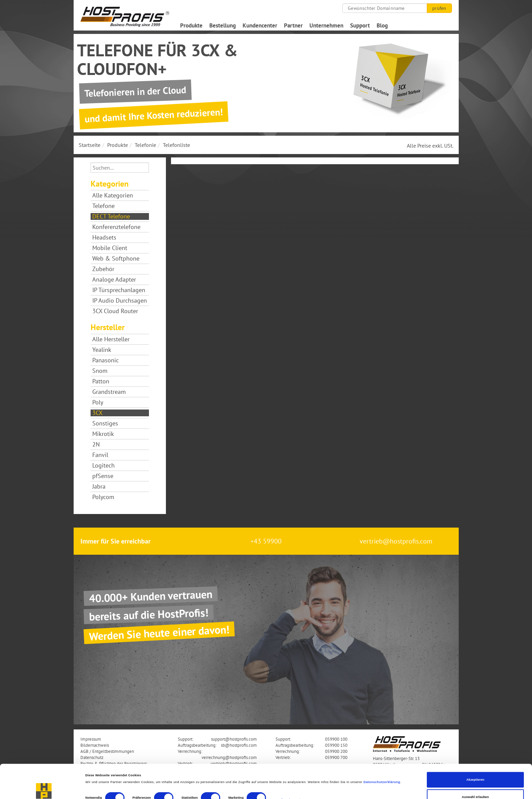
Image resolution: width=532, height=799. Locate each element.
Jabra (99, 487)
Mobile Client (110, 248)
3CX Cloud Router (115, 311)
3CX (97, 413)
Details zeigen (285, 768)
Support (360, 25)
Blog (382, 25)
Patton (101, 381)
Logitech (103, 465)
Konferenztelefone (116, 227)
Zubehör (103, 269)
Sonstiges (105, 423)
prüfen (439, 8)
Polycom (103, 497)
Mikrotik (103, 434)
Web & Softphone (116, 259)
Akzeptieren (475, 748)
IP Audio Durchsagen (120, 301)
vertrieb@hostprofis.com (396, 541)
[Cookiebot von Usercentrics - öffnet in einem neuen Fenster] (44, 788)
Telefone (103, 206)
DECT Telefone (111, 216)
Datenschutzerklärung (382, 750)
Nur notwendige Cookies (475, 783)
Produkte (191, 25)
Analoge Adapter (114, 280)
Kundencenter (260, 25)
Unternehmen (326, 25)
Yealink (102, 350)
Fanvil (100, 455)
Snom (100, 371)
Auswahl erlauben (475, 765)
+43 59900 (266, 541)
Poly (98, 402)
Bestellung (223, 25)
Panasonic (106, 360)
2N (96, 444)
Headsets (104, 237)
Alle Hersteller (111, 339)
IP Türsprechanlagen (119, 290)
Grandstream (109, 392)
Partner (293, 25)
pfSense (103, 476)
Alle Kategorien (113, 195)
